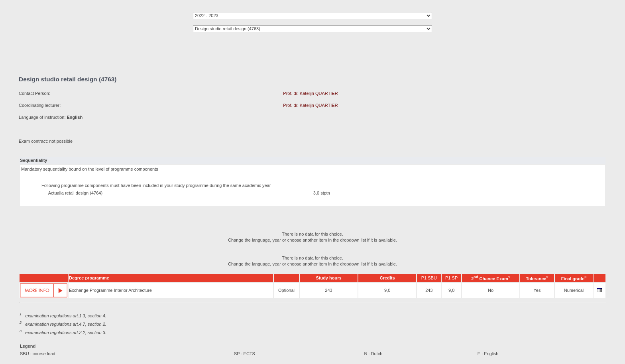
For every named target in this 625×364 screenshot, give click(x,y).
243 (328, 290)
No (491, 290)
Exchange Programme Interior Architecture (110, 290)
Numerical (574, 290)
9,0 (387, 290)
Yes (537, 290)
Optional (286, 290)
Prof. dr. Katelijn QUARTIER (310, 93)
